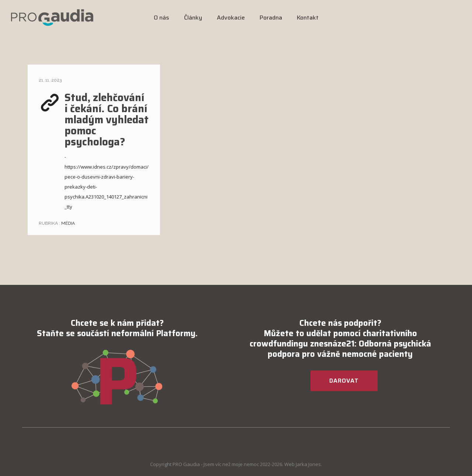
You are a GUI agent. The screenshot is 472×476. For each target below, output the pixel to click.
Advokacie (231, 18)
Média (67, 223)
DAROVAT (344, 381)
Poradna (271, 18)
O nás (162, 18)
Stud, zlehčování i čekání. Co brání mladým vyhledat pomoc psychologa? (107, 120)
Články (193, 18)
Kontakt (308, 18)
